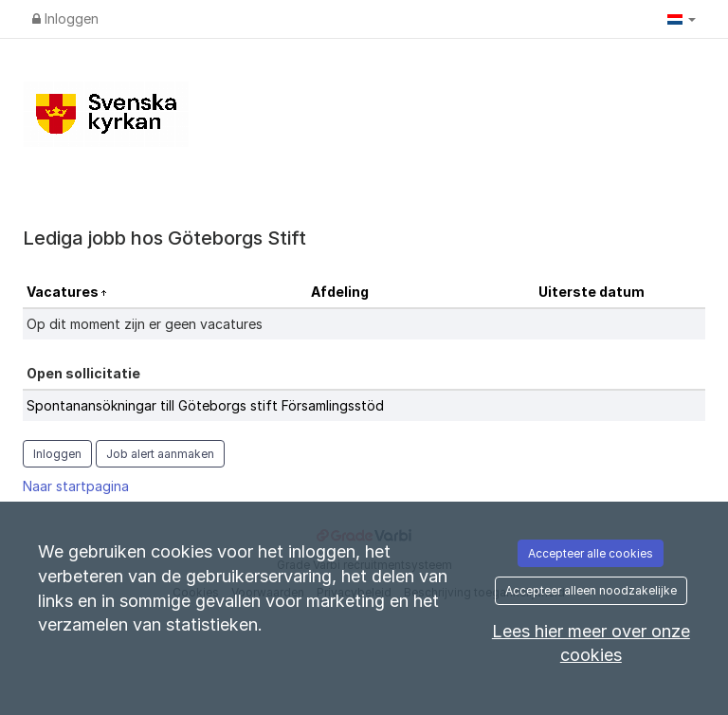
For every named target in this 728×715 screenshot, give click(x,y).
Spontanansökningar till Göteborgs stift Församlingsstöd (205, 405)
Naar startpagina (76, 486)
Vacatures (64, 292)
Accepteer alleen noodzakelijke (591, 590)
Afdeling (340, 292)
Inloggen (65, 18)
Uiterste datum (591, 292)
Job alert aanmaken (160, 454)
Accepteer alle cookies (591, 553)
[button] (682, 19)
